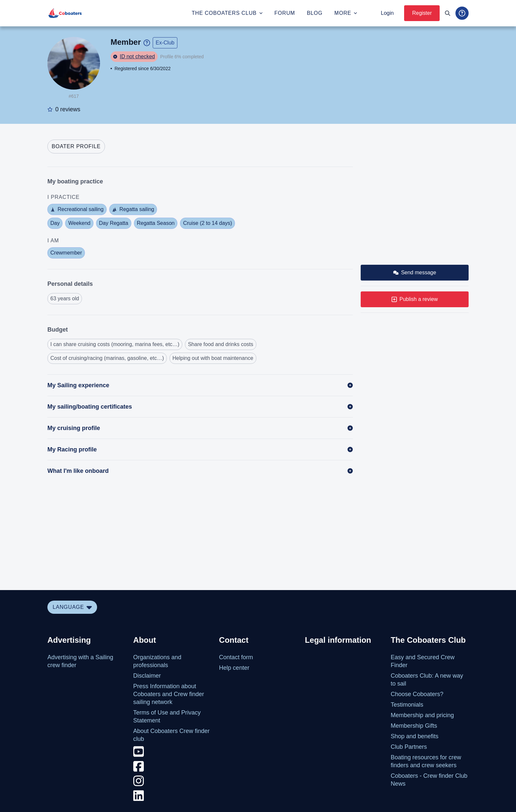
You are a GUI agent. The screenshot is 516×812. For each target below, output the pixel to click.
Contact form (236, 657)
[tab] (76, 147)
